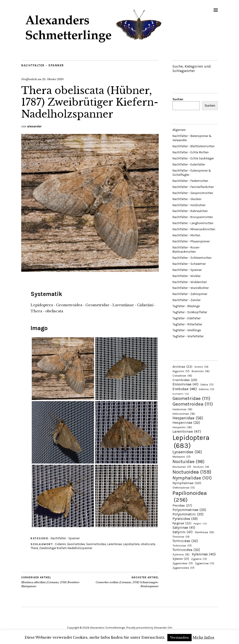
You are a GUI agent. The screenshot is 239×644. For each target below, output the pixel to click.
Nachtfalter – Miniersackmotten (194, 229)
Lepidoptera (131, 544)
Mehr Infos (203, 637)
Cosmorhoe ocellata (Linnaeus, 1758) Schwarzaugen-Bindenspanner (125, 582)
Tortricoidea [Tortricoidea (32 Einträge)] (186, 550)
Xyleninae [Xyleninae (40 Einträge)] (204, 554)
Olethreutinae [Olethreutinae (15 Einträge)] (184, 488)
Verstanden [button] (179, 638)
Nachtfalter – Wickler (186, 276)
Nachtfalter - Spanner (43, 65)
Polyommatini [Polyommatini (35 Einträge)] (188, 514)
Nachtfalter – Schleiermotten (192, 258)
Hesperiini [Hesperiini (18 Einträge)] (182, 427)
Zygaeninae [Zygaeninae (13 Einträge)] (205, 563)
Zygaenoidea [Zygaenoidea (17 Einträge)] (183, 568)
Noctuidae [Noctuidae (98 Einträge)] (188, 461)
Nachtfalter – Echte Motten (191, 152)
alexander (34, 126)
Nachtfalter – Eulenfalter (189, 164)
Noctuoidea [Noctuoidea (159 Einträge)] (192, 472)
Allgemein (179, 130)
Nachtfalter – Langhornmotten (193, 223)
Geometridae (76, 544)
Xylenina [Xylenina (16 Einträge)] (181, 554)
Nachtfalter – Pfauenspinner (191, 241)
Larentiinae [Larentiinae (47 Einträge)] (187, 431)
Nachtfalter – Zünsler (186, 300)
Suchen (178, 99)
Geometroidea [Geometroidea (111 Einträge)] (193, 404)
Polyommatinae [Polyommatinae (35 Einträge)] (189, 510)
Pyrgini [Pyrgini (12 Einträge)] (200, 523)
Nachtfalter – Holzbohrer (189, 205)
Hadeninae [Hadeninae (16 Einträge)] (182, 409)
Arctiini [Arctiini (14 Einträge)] (201, 367)
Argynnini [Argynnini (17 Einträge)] (181, 371)
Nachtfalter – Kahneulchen (190, 211)
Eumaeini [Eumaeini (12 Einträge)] (181, 394)
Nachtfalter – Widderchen (190, 282)
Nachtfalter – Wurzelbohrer (191, 288)
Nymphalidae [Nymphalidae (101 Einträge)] (192, 478)
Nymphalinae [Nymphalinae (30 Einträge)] (187, 483)
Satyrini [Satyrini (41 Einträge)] (183, 532)
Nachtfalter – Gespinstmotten (193, 193)
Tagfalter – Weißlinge (187, 330)
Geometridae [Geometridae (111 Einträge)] (191, 398)
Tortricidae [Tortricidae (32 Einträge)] (185, 541)
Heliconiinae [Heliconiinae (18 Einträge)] (184, 414)
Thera (34, 548)
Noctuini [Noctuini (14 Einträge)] (201, 467)
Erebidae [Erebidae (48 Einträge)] (185, 389)
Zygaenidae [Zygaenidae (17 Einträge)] (183, 563)
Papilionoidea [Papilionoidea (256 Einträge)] (190, 496)
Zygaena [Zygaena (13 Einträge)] (199, 559)
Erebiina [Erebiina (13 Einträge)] (207, 389)
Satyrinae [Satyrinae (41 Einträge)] (184, 527)
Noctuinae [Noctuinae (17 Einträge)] (182, 467)
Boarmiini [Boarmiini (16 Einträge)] (201, 371)
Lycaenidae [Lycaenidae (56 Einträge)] (187, 452)
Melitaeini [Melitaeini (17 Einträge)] (181, 457)
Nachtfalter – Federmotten (190, 181)
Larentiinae (114, 544)
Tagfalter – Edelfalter (186, 318)
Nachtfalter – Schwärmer (189, 264)
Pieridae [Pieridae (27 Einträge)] (182, 505)
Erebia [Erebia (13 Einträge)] (207, 385)
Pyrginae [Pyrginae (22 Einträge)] (182, 523)
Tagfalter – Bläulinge (186, 306)
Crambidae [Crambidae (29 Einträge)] (185, 380)
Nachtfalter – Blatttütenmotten (193, 146)
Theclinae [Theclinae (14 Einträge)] (181, 537)
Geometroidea (96, 544)
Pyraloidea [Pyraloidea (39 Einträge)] (185, 519)
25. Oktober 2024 (53, 79)
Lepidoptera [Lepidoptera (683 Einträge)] (191, 442)
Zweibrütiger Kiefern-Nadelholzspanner (66, 548)
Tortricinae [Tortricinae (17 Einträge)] (182, 546)
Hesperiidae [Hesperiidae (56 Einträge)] (188, 418)
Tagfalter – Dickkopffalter (190, 312)
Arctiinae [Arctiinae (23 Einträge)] (182, 367)
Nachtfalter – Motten (186, 235)
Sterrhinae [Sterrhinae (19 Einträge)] (204, 532)
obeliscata (148, 544)
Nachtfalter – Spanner (187, 270)
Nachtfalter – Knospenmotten (193, 217)
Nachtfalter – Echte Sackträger (193, 158)
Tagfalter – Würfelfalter (188, 336)
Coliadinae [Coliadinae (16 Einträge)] (182, 376)
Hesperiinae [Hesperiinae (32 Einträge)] (186, 423)
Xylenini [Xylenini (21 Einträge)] (181, 559)
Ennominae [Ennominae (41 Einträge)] (185, 384)
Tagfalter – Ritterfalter (187, 324)
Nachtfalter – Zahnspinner (190, 294)
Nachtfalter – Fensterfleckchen (193, 187)
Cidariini (60, 544)
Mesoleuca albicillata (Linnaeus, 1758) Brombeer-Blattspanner (56, 582)
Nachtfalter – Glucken (187, 199)
